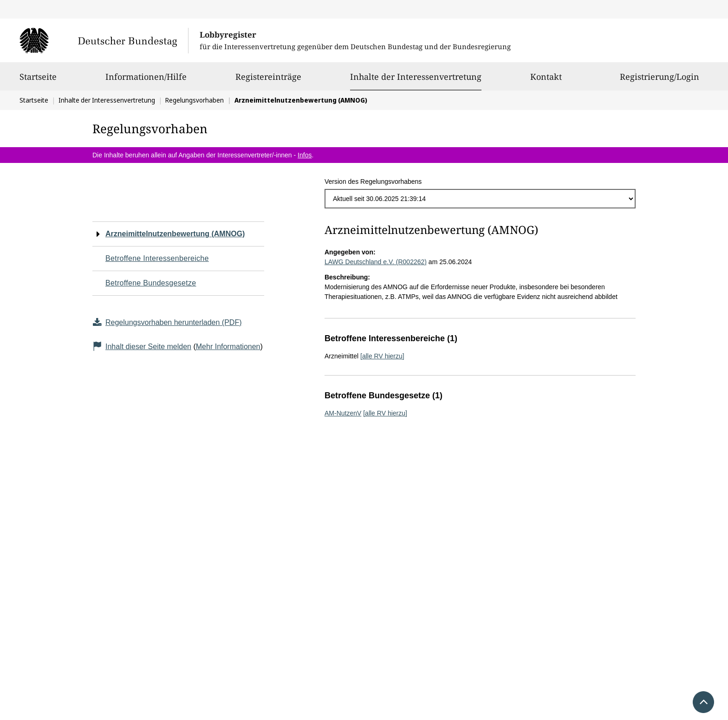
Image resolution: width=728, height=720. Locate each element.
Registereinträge (268, 81)
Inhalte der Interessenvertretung (416, 77)
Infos (305, 155)
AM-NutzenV (343, 413)
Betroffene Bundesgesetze (151, 283)
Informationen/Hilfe (146, 81)
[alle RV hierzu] (382, 356)
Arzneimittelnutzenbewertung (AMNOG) (175, 234)
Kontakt (546, 81)
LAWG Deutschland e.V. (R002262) (376, 262)
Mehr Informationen (228, 347)
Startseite (38, 81)
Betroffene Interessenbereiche (157, 258)
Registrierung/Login (660, 81)
